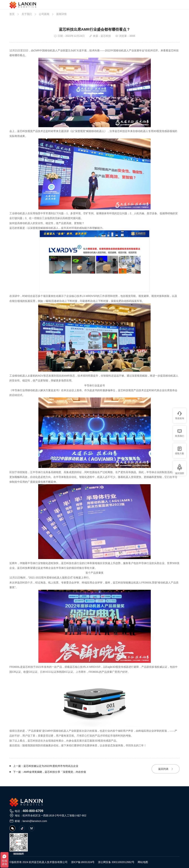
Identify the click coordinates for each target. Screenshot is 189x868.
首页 (12, 14)
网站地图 (143, 862)
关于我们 (27, 14)
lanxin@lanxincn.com (35, 821)
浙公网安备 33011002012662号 (116, 862)
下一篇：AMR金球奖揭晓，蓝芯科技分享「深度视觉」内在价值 (50, 772)
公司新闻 (44, 14)
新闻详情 (61, 14)
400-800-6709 (33, 811)
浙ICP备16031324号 (83, 862)
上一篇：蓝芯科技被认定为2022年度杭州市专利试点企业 (46, 766)
